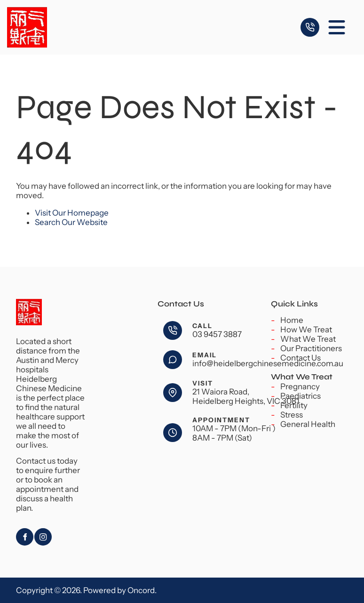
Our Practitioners (311, 348)
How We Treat (306, 330)
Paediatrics (301, 396)
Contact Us (301, 358)
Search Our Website (71, 222)
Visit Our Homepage (72, 213)
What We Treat (308, 339)
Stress (292, 415)
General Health (308, 424)
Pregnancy (300, 386)
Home (292, 320)
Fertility (294, 405)
